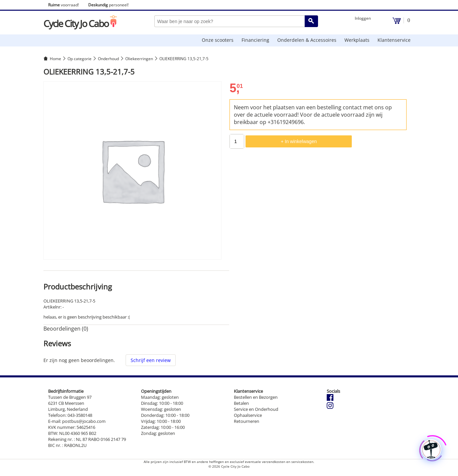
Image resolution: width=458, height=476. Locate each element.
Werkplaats (357, 40)
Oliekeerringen (139, 59)
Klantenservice (394, 40)
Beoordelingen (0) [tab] (66, 329)
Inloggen (363, 18)
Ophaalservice (248, 415)
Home (55, 59)
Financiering (255, 40)
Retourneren (247, 421)
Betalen (241, 403)
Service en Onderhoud (256, 409)
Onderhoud (108, 59)
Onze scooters (218, 40)
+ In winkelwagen (299, 141)
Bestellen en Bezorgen (256, 397)
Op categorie (80, 59)
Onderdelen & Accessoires (307, 40)
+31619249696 (286, 122)
